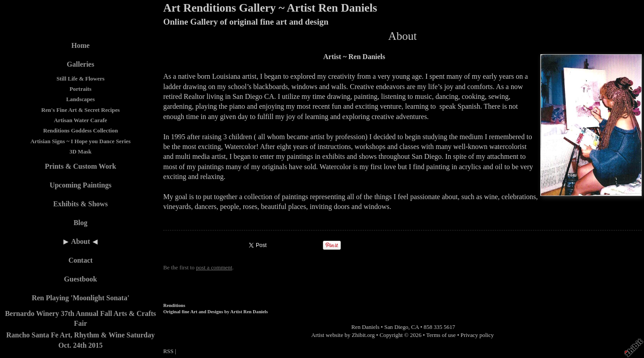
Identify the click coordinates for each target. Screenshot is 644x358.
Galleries (80, 64)
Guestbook (80, 279)
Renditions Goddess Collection (80, 131)
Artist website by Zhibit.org (343, 335)
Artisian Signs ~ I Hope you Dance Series (80, 141)
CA (415, 327)
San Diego (396, 327)
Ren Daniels (365, 327)
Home (81, 45)
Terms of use (441, 335)
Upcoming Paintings (80, 185)
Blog (80, 223)
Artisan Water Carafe (81, 120)
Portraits (80, 89)
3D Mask (80, 152)
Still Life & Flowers (80, 79)
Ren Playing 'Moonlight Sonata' (80, 298)
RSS (168, 351)
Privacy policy (477, 335)
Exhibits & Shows (80, 204)
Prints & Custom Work (80, 166)
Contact (80, 260)
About (81, 241)
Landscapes (80, 99)
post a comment (214, 268)
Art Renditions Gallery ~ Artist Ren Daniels (270, 8)
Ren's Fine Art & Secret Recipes (80, 110)
